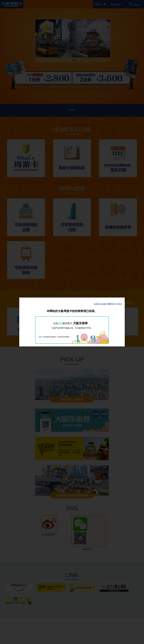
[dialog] (72, 322)
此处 (60, 323)
